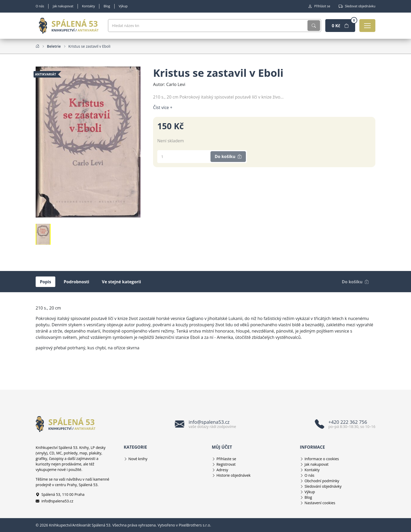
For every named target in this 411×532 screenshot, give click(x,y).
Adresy (222, 470)
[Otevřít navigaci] (367, 26)
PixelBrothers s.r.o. (195, 525)
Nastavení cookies (320, 503)
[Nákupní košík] (340, 26)
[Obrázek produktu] (88, 142)
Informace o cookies (322, 459)
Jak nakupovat (63, 6)
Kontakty (88, 6)
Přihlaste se (226, 459)
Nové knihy (138, 459)
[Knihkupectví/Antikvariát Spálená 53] (69, 26)
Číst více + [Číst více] (163, 107)
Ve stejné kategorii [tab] (121, 282)
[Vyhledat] (314, 26)
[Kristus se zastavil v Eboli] (90, 46)
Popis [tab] (45, 282)
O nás (40, 6)
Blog (107, 6)
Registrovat (226, 464)
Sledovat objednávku (357, 6)
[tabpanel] (206, 328)
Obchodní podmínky (322, 481)
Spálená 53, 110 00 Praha (60, 494)
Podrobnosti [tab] (77, 282)
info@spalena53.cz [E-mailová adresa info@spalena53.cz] (55, 501)
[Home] (37, 46)
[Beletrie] (54, 46)
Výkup (123, 6)
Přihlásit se (319, 6)
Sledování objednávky (323, 486)
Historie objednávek (234, 475)
